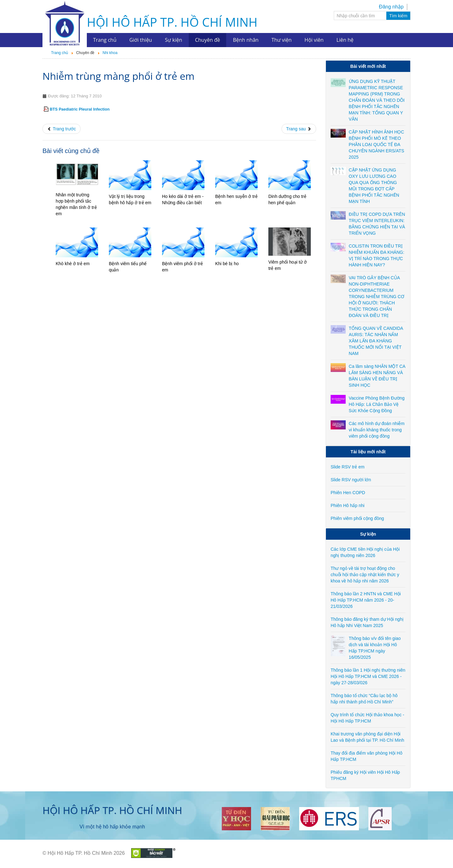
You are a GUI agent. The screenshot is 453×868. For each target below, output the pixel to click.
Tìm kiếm (398, 16)
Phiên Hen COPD (348, 493)
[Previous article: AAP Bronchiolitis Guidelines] (62, 129)
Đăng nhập (391, 7)
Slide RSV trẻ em (348, 467)
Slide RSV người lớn (351, 480)
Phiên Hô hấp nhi (348, 505)
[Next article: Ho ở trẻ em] (299, 129)
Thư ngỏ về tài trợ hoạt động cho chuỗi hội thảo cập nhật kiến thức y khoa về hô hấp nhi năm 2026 (365, 575)
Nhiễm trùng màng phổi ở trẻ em (118, 76)
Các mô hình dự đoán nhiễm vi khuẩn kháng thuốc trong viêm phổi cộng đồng (377, 430)
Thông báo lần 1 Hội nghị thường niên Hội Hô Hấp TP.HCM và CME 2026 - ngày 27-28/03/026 (368, 676)
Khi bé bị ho (227, 264)
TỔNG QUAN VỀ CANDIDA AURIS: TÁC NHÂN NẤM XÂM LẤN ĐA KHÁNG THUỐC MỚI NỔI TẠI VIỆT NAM (376, 341)
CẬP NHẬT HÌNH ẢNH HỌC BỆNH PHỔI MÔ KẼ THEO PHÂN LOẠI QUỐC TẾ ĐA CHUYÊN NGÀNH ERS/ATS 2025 (377, 145)
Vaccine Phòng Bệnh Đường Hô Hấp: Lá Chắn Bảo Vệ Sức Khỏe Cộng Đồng (377, 404)
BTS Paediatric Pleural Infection (80, 109)
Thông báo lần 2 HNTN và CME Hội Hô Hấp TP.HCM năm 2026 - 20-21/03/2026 (366, 600)
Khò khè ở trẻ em (73, 264)
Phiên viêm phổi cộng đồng (357, 518)
